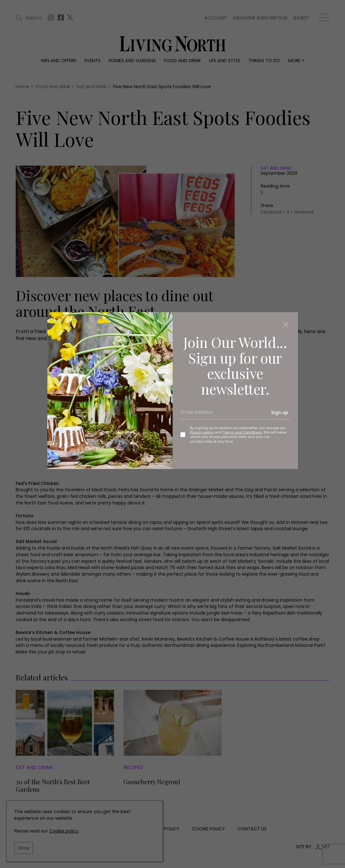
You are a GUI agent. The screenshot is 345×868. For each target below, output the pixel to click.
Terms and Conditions (243, 432)
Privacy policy (202, 432)
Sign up (280, 413)
